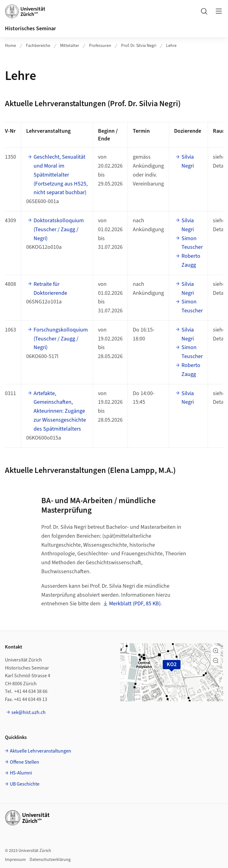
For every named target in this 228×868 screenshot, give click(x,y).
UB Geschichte (25, 784)
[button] (216, 651)
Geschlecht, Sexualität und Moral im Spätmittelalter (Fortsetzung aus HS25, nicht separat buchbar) (61, 175)
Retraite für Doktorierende (50, 289)
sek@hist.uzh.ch (28, 712)
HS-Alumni (21, 773)
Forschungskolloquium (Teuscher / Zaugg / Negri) (61, 339)
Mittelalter (70, 46)
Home (10, 46)
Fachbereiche (38, 46)
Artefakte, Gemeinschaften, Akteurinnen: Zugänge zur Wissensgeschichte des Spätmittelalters (60, 411)
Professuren (100, 46)
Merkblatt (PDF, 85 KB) (135, 604)
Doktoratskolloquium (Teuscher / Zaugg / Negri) (59, 230)
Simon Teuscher (192, 243)
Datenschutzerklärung (50, 860)
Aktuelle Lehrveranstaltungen (41, 751)
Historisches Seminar (31, 29)
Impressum (15, 860)
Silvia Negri (188, 161)
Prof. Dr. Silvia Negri (139, 46)
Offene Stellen (24, 762)
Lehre (171, 46)
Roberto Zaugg (191, 261)
